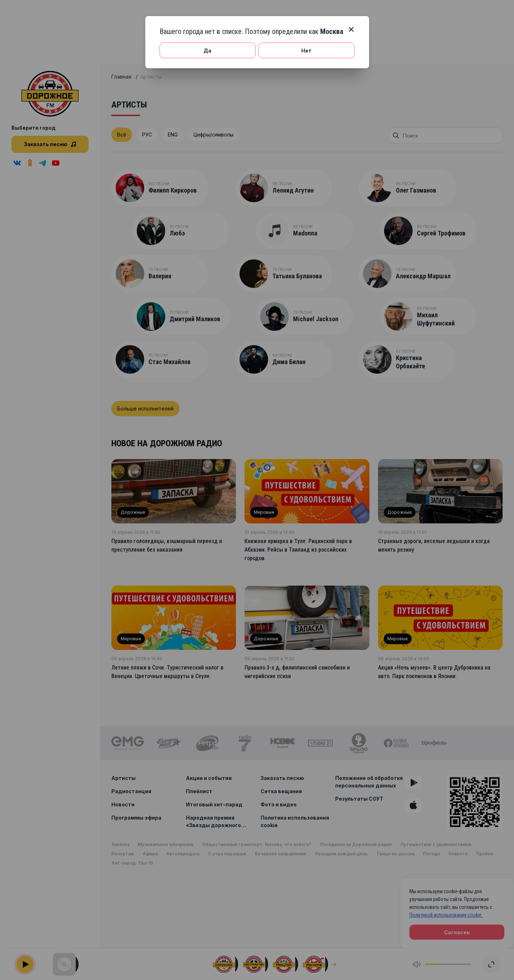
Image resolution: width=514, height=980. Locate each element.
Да (207, 51)
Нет (306, 51)
